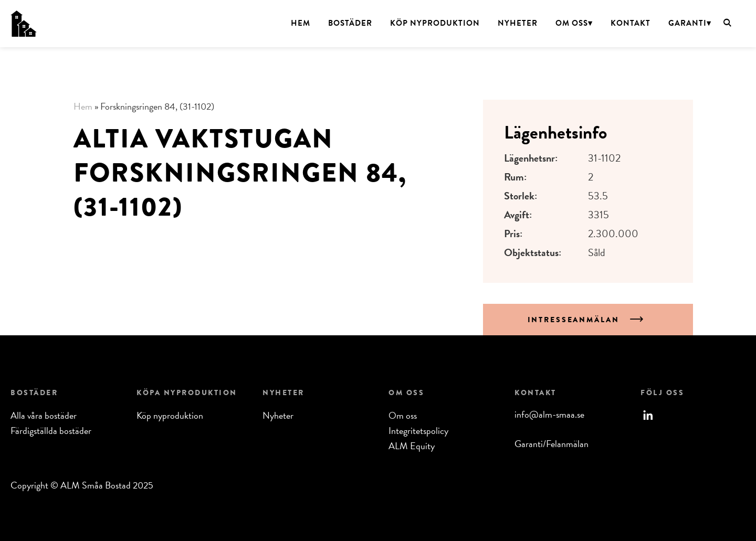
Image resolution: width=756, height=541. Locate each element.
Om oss (572, 23)
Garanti (687, 23)
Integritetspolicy (418, 431)
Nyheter (518, 23)
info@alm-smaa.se (549, 414)
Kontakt (631, 23)
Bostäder (350, 23)
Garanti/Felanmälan (552, 444)
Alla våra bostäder (44, 415)
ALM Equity (412, 446)
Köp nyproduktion (435, 23)
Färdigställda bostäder (51, 431)
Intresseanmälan (575, 320)
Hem (301, 23)
